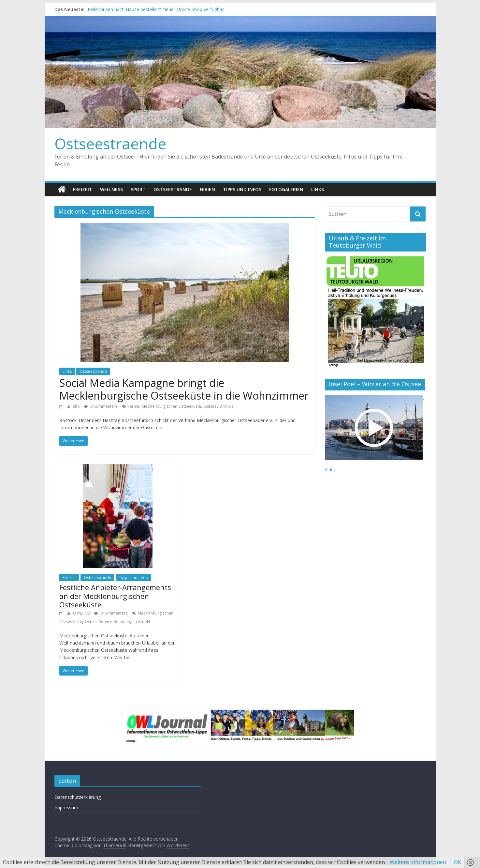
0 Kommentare (101, 406)
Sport (138, 189)
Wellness (111, 189)
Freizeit (83, 189)
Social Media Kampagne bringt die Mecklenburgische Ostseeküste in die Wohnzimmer (184, 389)
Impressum (66, 807)
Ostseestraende (110, 144)
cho (77, 406)
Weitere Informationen (418, 862)
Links (318, 189)
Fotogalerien (286, 189)
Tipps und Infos (242, 189)
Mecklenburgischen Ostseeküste (171, 406)
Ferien (207, 189)
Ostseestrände (173, 189)
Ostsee (210, 406)
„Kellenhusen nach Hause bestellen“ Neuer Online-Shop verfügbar (155, 9)
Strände (226, 406)
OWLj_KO (82, 613)
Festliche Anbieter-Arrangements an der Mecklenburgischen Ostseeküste (115, 596)
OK (458, 862)
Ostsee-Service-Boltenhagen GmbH (117, 622)
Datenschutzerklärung (78, 797)
